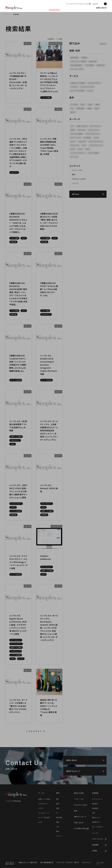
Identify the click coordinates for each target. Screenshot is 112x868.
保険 (97, 105)
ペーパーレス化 (77, 69)
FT (72, 126)
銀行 (83, 105)
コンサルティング (87, 87)
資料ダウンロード (80, 817)
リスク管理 (89, 65)
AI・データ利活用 (77, 91)
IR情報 (94, 851)
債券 (73, 130)
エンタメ (74, 105)
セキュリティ (93, 130)
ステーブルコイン (96, 141)
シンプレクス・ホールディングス (77, 4)
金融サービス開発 (78, 83)
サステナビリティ (98, 839)
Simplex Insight (67, 8)
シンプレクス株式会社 (14, 8)
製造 (73, 112)
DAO (96, 138)
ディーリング (76, 138)
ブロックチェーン (96, 145)
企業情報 (78, 8)
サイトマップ (86, 862)
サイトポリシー (11, 862)
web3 (90, 91)
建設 (89, 108)
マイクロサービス (93, 134)
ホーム (7, 14)
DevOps (82, 130)
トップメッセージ (97, 799)
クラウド (74, 87)
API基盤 (87, 138)
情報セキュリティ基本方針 (28, 862)
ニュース (85, 8)
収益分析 (93, 61)
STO (73, 149)
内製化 (84, 58)
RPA (87, 149)
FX (72, 108)
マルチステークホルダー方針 (67, 862)
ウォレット (75, 145)
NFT (84, 145)
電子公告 (9, 864)
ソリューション (54, 8)
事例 (74, 174)
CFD (80, 149)
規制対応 (101, 65)
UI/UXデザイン (94, 83)
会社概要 (95, 808)
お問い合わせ (101, 8)
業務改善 (75, 58)
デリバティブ (95, 126)
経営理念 (95, 804)
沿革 (94, 813)
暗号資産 (81, 108)
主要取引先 (96, 822)
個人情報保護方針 (47, 862)
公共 (97, 108)
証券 (90, 105)
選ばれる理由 (33, 8)
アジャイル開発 (77, 134)
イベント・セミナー (78, 153)
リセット (103, 43)
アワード (74, 157)
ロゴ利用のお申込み (81, 828)
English (95, 4)
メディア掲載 (93, 153)
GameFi (82, 141)
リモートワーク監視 (78, 61)
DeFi (73, 141)
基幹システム (82, 126)
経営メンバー (96, 817)
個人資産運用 (76, 65)
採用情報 (92, 8)
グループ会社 (97, 827)
